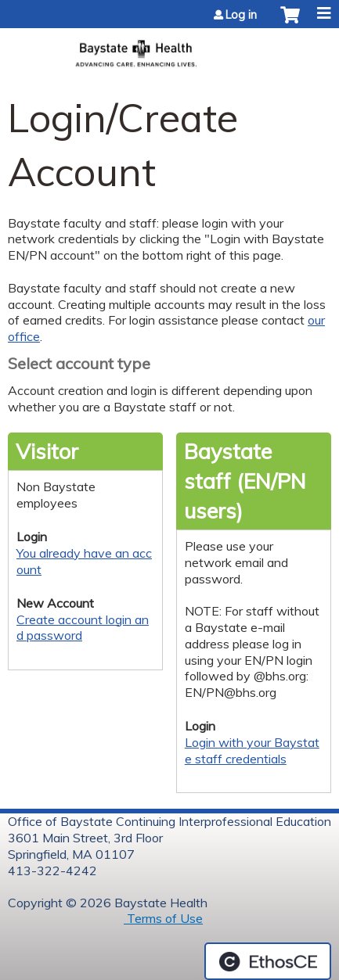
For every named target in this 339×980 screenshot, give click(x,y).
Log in (241, 15)
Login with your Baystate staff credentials (252, 750)
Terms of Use (163, 918)
